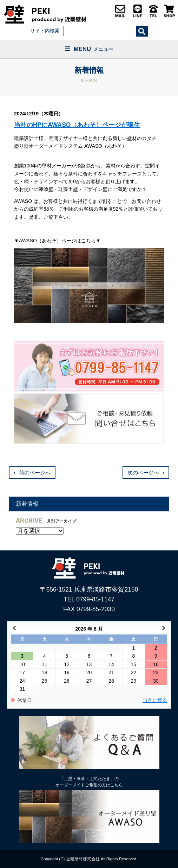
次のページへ (143, 473)
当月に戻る (155, 700)
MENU (89, 49)
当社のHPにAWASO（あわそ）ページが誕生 (77, 125)
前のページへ (35, 473)
